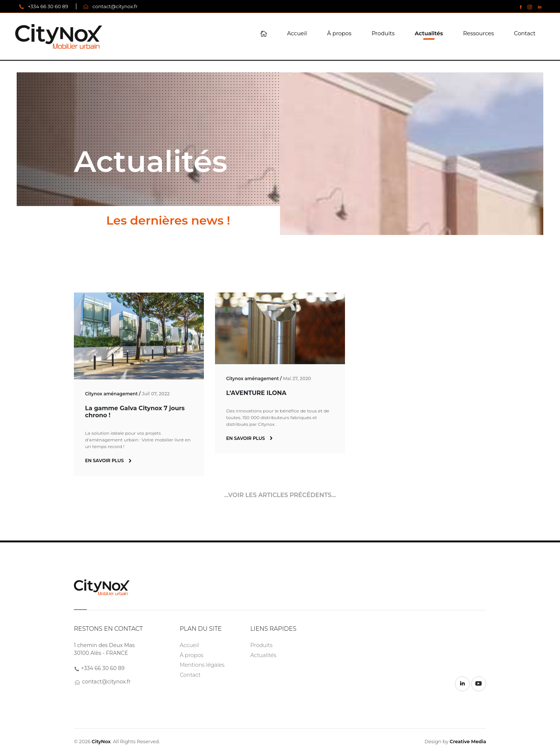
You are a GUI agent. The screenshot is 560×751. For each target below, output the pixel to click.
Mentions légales (202, 665)
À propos (339, 33)
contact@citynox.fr (115, 6)
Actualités (429, 33)
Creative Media (468, 742)
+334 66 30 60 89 (48, 6)
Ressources (478, 33)
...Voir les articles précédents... (280, 495)
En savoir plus (108, 461)
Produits (383, 33)
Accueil (297, 33)
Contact (525, 33)
